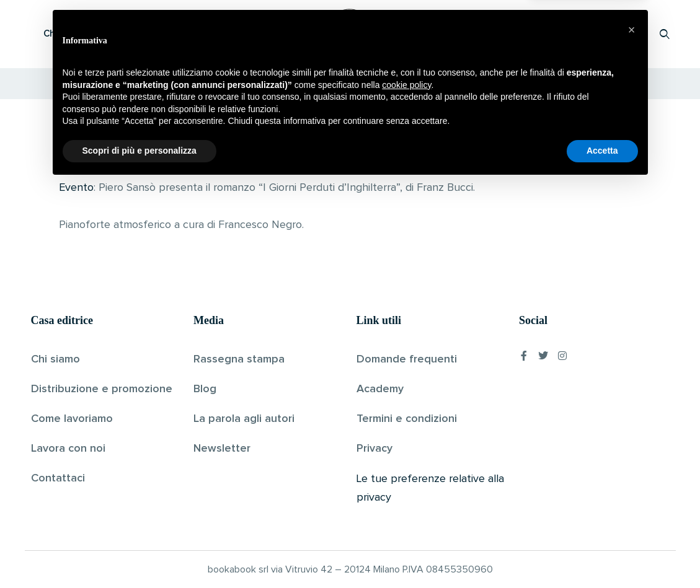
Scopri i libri (192, 34)
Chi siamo (55, 359)
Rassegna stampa (239, 359)
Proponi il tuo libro (566, 34)
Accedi (633, 34)
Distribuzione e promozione (102, 389)
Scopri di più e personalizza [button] (140, 554)
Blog (205, 389)
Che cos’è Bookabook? (93, 34)
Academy (380, 389)
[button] (632, 433)
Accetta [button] (602, 554)
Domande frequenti (407, 359)
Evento (76, 188)
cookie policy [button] (406, 488)
